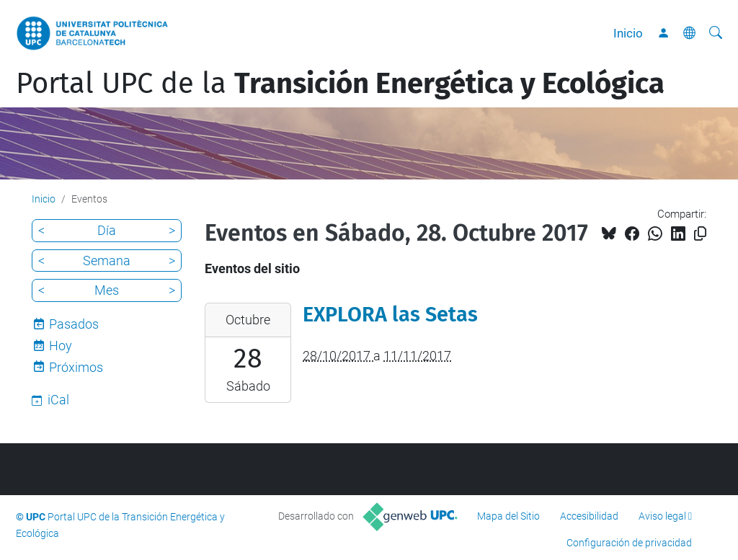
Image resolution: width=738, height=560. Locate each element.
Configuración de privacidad (629, 543)
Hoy (61, 346)
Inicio (628, 33)
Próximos (76, 367)
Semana (107, 261)
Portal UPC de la (340, 84)
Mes (107, 290)
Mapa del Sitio (508, 516)
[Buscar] (716, 33)
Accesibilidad (589, 516)
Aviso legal (662, 516)
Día (107, 230)
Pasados (74, 324)
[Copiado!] (700, 234)
